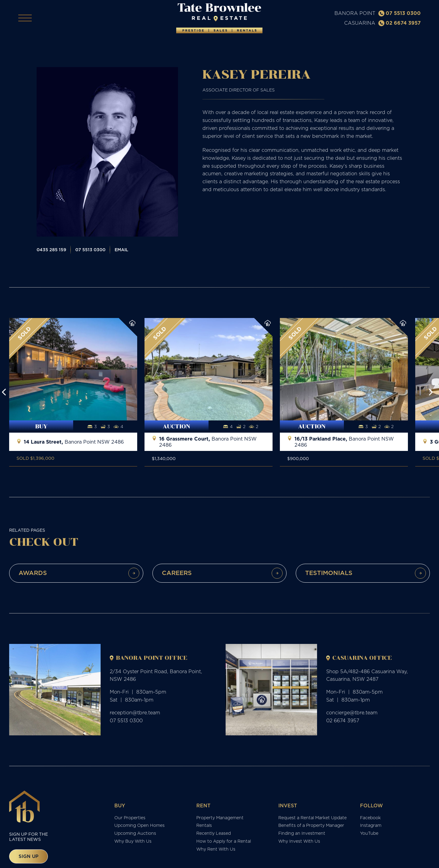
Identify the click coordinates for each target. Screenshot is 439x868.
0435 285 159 (51, 250)
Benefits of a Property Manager (311, 826)
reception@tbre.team (135, 713)
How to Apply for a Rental (224, 841)
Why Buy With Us (133, 841)
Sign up (29, 856)
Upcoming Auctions (135, 834)
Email (121, 250)
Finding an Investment (302, 834)
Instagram (371, 826)
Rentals (204, 826)
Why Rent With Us (216, 849)
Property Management (220, 818)
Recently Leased (214, 834)
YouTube (369, 834)
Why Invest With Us (299, 841)
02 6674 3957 (400, 23)
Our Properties (130, 818)
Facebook (370, 818)
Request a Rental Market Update (312, 818)
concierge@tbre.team (352, 713)
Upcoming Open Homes (139, 826)
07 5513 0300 (400, 13)
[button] (4, 392)
